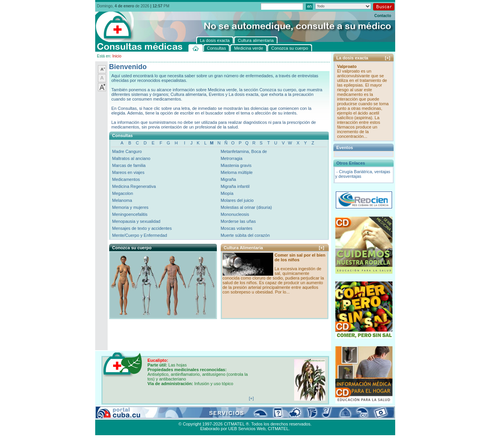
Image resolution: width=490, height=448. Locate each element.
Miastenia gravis (236, 165)
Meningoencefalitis (130, 214)
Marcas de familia (129, 165)
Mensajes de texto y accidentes (142, 228)
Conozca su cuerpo (181, 415)
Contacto (383, 16)
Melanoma (122, 200)
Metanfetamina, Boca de (244, 151)
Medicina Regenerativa (134, 186)
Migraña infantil (235, 186)
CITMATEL (278, 429)
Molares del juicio (237, 200)
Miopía (227, 193)
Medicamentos (126, 179)
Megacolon (123, 193)
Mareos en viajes (128, 172)
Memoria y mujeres (131, 207)
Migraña (228, 179)
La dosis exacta (218, 415)
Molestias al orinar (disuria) (246, 207)
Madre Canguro (127, 151)
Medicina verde (144, 415)
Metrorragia (232, 158)
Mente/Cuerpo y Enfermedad (140, 235)
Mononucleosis (235, 214)
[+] (322, 248)
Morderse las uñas (238, 221)
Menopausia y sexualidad (136, 221)
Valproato (347, 66)
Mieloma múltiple (237, 172)
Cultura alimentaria (254, 415)
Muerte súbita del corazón (245, 235)
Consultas (117, 415)
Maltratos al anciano (131, 158)
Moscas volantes (237, 228)
